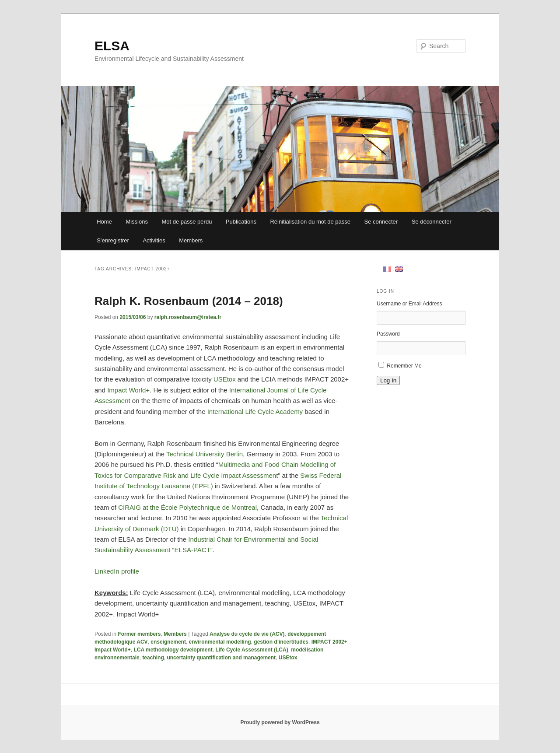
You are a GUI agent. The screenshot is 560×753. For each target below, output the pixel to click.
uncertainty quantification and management (221, 658)
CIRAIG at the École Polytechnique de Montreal (187, 507)
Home (104, 222)
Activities (154, 240)
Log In (388, 380)
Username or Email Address (409, 304)
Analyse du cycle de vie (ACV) (247, 634)
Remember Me (404, 366)
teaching (153, 658)
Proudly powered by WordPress (280, 722)
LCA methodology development (173, 650)
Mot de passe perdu (187, 222)
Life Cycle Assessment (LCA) (252, 650)
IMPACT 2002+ (329, 642)
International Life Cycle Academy (255, 412)
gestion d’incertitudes (281, 642)
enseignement (168, 642)
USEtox (225, 379)
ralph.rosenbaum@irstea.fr (188, 317)
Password (388, 334)
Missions (137, 222)
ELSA (112, 46)
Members (191, 240)
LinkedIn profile (117, 571)
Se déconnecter (432, 222)
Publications (241, 222)
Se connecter (381, 222)
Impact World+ (128, 390)
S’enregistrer (113, 240)
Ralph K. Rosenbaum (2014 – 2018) (189, 301)
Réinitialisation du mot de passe (310, 222)
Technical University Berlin (205, 454)
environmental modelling (220, 642)
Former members (139, 634)
